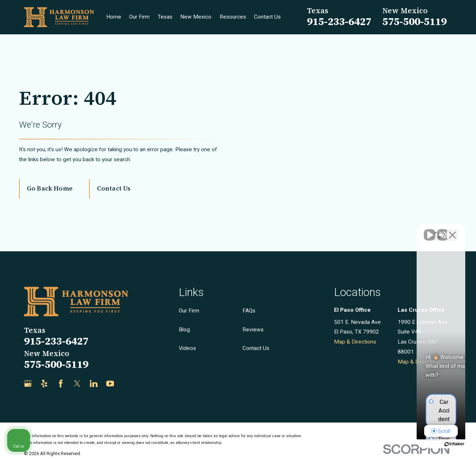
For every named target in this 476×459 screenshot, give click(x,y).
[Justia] (127, 384)
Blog (184, 330)
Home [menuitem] (114, 17)
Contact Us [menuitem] (267, 17)
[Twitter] (77, 384)
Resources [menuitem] (233, 17)
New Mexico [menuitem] (196, 17)
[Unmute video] (349, 231)
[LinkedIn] (94, 384)
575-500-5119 (414, 21)
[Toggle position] (437, 231)
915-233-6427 (339, 21)
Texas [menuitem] (165, 17)
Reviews (253, 330)
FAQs (249, 311)
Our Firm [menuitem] (139, 17)
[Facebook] (61, 384)
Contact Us (114, 188)
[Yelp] (44, 384)
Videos (187, 348)
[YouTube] (110, 384)
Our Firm (189, 311)
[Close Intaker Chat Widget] (452, 231)
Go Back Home (50, 188)
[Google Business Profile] (28, 384)
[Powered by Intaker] (415, 444)
